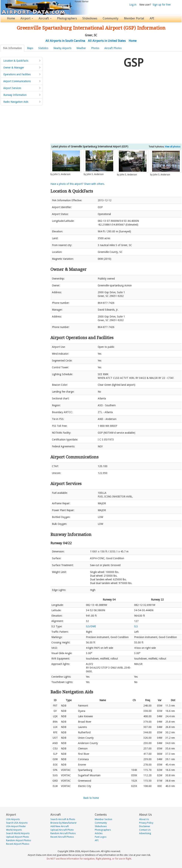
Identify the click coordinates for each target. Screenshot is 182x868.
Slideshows (90, 18)
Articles (99, 833)
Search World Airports (18, 833)
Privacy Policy (146, 823)
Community (111, 18)
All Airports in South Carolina (65, 41)
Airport (27, 18)
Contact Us (145, 830)
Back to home (91, 798)
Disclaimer (145, 826)
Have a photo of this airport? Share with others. (78, 184)
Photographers (67, 18)
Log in (133, 5)
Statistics (43, 48)
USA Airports (13, 819)
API (152, 18)
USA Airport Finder (16, 826)
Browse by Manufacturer (64, 823)
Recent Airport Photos (18, 844)
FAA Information (12, 48)
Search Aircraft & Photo (63, 819)
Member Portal (134, 18)
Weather (81, 48)
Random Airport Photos (19, 840)
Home (11, 18)
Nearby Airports (62, 48)
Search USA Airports (17, 823)
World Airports (14, 830)
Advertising (145, 833)
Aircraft (45, 18)
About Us (144, 819)
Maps (30, 48)
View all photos (173, 147)
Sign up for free (162, 5)
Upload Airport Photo (18, 837)
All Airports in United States (107, 41)
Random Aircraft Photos (63, 833)
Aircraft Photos (113, 48)
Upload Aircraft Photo (62, 830)
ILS (136, 626)
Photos (95, 48)
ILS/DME (91, 626)
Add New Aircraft (60, 826)
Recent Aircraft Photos (62, 837)
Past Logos (101, 837)
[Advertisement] (43, 98)
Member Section (103, 819)
